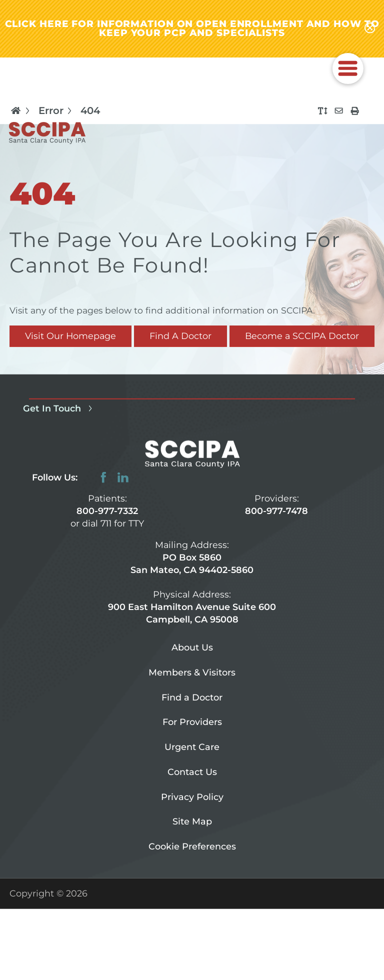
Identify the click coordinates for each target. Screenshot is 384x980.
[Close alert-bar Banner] (370, 28)
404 (90, 111)
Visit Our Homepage (70, 336)
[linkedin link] (123, 477)
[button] (348, 68)
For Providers (192, 722)
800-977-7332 (107, 511)
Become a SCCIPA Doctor (302, 336)
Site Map (192, 821)
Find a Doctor (192, 697)
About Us (192, 647)
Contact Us (192, 772)
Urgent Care (192, 747)
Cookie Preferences (192, 846)
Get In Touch (59, 408)
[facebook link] (103, 477)
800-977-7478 (276, 511)
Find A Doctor (180, 336)
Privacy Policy (192, 796)
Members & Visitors (192, 672)
